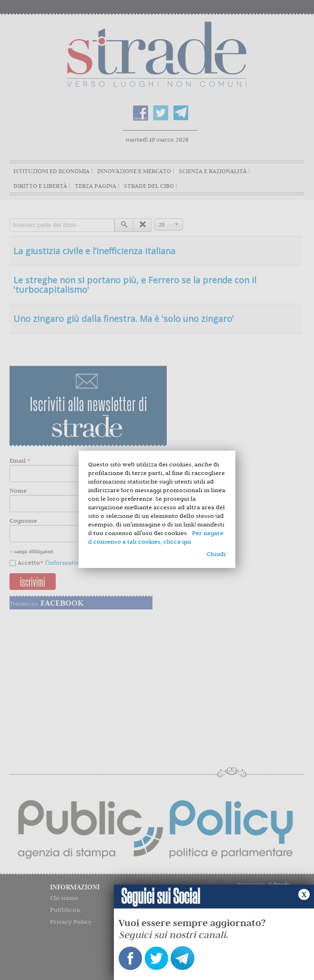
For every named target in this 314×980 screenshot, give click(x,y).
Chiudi (216, 554)
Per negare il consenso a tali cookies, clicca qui (156, 537)
